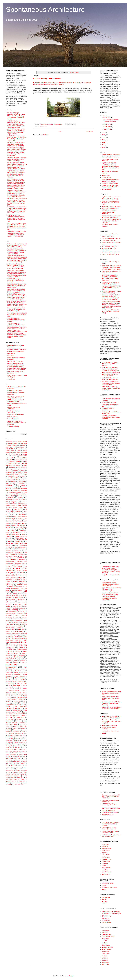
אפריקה (23, 725)
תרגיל (9, 785)
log (12, 574)
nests (10, 594)
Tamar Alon (105, 960)
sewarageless (22, 655)
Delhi (19, 496)
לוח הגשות (8, 748)
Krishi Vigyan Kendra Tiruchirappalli (13, 412)
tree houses (22, 687)
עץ (21, 765)
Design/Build (9, 499)
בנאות (9, 728)
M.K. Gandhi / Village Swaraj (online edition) (110, 279)
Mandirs (104, 890)
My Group (104, 902)
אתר (7, 726)
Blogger (71, 976)
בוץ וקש (16, 726)
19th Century (9, 442)
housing (45, 127)
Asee (25, 465)
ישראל (16, 744)
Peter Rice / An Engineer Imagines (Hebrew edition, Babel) (111, 292)
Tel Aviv (23, 680)
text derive (8, 682)
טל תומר (16, 740)
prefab (13, 621)
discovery (23, 499)
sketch (7, 663)
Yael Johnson (105, 962)
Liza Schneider (21, 572)
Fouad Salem (105, 939)
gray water (21, 529)
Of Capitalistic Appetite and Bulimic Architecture (111, 120)
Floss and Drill (18, 520)
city (18, 485)
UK (20, 689)
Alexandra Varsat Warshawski (19, 452)
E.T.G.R (15, 507)
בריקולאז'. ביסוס (17, 730)
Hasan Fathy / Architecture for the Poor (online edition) (111, 272)
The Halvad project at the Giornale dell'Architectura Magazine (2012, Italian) (17, 315)
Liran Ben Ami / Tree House (15, 361)
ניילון (20, 758)
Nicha (15, 594)
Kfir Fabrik (13, 560)
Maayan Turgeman (11, 576)
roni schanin (11, 635)
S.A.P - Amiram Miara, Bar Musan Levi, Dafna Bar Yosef (111, 836)
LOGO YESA (22, 574)
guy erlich (16, 532)
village (20, 694)
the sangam (22, 682)
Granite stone (11, 529)
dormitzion (13, 504)
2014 (104, 135)
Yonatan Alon (105, 964)
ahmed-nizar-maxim (19, 447)
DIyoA (14, 502)
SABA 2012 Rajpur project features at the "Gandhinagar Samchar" (16, 280)
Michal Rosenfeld (106, 949)
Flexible (9, 520)
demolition (25, 496)
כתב (16, 746)
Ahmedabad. (21, 449)
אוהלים (12, 714)
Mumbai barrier (106, 175)
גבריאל (23, 732)
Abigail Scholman (22, 442)
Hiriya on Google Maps (108, 810)
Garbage (8, 525)
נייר (25, 758)
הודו (12, 739)
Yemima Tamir (21, 705)
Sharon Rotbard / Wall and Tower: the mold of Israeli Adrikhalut (111, 217)
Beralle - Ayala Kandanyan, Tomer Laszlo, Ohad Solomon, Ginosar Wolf (111, 693)
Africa (7, 447)
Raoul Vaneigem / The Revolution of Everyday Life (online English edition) (111, 311)
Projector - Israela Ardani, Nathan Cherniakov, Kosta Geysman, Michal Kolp (111, 703)
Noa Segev (19, 597)
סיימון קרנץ (8, 762)
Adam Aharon (12, 445)
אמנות (19, 721)
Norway (8, 603)
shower (8, 661)
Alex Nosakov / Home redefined (111, 157)
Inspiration (8, 551)
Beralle (25, 474)
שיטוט (23, 779)
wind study (8, 703)
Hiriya (10, 542)
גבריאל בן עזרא (10, 733)
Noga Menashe (10, 601)
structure (8, 671)
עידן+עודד (23, 764)
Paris (24, 610)
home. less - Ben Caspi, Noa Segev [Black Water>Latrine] (110, 594)
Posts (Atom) (45, 135)
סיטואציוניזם (18, 760)
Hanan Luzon (19, 538)
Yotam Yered (11, 712)
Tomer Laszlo (16, 685)
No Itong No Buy (106, 177)
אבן (24, 712)
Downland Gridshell (11, 506)
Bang (23, 471)
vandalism (14, 692)
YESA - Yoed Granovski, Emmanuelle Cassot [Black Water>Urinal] (109, 598)
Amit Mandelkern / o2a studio (16, 351)
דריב (16, 737)
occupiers (23, 603)
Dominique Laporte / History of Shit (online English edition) (110, 283)
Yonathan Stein (17, 710)
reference (8, 631)
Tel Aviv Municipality (13, 426)
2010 (104, 145)
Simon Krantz (11, 379)
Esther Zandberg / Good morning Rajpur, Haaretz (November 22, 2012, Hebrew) (17, 286)
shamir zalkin (18, 657)
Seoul (14, 655)
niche (20, 594)
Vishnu (25, 694)
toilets (25, 683)
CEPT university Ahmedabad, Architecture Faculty (16, 401)
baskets (20, 473)
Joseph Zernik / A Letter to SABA (111, 575)
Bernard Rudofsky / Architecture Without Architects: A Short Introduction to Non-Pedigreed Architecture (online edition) (111, 297)
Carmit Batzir (21, 482)
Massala (15, 581)
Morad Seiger (15, 588)
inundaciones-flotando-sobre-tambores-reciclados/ (49, 84)
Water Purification (22, 698)
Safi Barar (18, 652)
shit (18, 659)
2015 (104, 132)
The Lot (14, 682)
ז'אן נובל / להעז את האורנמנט (109, 234)
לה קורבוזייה (22, 746)
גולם (26, 733)
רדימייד (13, 778)
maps (24, 579)
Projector (16, 622)
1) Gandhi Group (106, 916)
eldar (10, 513)
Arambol (18, 458)
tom (10, 685)
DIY (7, 502)
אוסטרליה (18, 714)
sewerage (8, 657)
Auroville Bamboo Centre (14, 390)
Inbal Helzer (11, 356)
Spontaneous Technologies (109, 888)
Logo (16, 574)
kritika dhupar (18, 563)
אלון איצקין (20, 717)
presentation (19, 621)
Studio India (9, 673)
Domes (7, 504)
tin (21, 683)
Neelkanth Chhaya (18, 592)
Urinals (8, 692)
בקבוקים (23, 728)
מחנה (24, 749)
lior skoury (11, 572)
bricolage (23, 480)
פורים (9, 769)
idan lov (10, 547)
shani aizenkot (10, 659)
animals (11, 458)
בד (11, 726)
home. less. (20, 542)
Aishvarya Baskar (10, 451)
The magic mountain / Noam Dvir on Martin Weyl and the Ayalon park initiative (111, 797)
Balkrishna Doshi (23, 469)
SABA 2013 (14, 642)
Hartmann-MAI (9, 540)
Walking (25, 696)
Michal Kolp (9, 585)
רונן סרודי (20, 778)
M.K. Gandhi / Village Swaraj (110, 199)
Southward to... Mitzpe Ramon (110, 731)
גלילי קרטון (14, 735)
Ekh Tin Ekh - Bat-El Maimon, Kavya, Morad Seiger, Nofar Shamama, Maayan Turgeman (110, 369)
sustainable (17, 674)
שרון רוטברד (22, 781)
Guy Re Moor (11, 353)
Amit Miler (14, 456)
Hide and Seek (23, 540)
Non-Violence (21, 601)
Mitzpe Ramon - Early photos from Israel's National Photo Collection (111, 717)
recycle (19, 628)
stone (23, 669)
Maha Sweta (14, 578)
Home (60, 132)
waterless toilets (12, 699)
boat (7, 480)
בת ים (24, 730)
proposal (23, 622)
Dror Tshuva (23, 505)
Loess (8, 574)
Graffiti (26, 527)
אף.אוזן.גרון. (14, 724)
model (21, 587)
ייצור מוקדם (23, 742)
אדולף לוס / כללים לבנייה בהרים (110, 254)
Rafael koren (12, 626)
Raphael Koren (10, 628)
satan (23, 653)
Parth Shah (22, 612)
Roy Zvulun (10, 637)
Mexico (24, 583)
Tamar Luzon (9, 680)
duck (10, 507)
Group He (8, 533)
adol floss (23, 445)
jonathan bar (21, 554)
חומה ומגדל (9, 740)
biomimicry (22, 476)
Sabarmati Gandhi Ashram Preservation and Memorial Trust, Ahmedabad (17, 423)
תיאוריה (19, 783)
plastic (17, 617)
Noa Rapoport (106, 857)
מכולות (24, 753)
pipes (17, 615)
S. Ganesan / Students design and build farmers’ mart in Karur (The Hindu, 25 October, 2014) (17, 245)
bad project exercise (12, 469)
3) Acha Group (106, 920)
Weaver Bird (22, 699)
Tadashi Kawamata (20, 676)
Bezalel (10, 476)
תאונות (7, 783)
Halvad (23, 534)
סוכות (7, 760)
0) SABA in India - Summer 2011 (111, 912)
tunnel (16, 689)
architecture (10, 462)
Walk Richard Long (17, 696)
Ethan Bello (21, 515)
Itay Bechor (105, 943)
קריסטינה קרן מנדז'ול (12, 776)
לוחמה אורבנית (17, 747)
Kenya (26, 556)
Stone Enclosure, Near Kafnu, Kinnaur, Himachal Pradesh (110, 186)
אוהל (7, 714)
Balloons (9, 471)
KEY (7, 560)
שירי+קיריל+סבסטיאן (11, 781)
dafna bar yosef (20, 494)
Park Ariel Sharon (12, 417)
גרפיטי (24, 735)
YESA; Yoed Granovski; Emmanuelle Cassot (16, 707)
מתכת (24, 756)
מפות (14, 756)
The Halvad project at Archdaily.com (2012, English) (16, 324)
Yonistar (25, 710)
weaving (8, 701)
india (7, 549)
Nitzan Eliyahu (106, 855)
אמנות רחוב (14, 723)
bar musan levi (10, 472)
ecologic (20, 507)
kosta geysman (10, 561)
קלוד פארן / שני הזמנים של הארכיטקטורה (109, 249)
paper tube (23, 608)
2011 (104, 142)
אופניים (23, 714)
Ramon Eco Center (13, 419)
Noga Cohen (21, 599)
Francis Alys (10, 522)
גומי (8, 735)
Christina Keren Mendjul (108, 937)
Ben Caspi (16, 474)
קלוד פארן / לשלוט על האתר (109, 246)
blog (24, 478)
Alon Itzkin (105, 932)
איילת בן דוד (22, 716)
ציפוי (26, 771)
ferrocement (20, 518)
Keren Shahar (20, 558)
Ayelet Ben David (106, 934)
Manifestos (9, 579)
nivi (22, 596)
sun (21, 673)
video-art (8, 694)
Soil (23, 663)
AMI (9, 454)
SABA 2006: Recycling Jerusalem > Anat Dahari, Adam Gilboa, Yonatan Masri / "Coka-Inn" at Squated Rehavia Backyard (17, 234)
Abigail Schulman (13, 443)
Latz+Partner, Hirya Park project (111, 808)
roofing (22, 635)
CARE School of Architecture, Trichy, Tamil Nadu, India (16, 397)
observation (15, 603)
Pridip (10, 622)
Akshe (18, 451)
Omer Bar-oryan (18, 606)
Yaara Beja (22, 703)
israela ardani (19, 553)
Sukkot (16, 673)
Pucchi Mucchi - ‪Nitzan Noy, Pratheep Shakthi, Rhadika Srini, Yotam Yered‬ (111, 388)
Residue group (18, 631)
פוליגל (20, 767)
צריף (14, 772)
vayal (20, 692)
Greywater (22, 531)
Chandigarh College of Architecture (14, 408)
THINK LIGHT (10, 683)
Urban (23, 690)
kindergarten (22, 560)
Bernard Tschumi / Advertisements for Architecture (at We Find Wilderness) (111, 221)
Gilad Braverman (21, 525)
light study (19, 571)
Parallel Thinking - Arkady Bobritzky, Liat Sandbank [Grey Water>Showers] (110, 584)
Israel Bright (10, 553)
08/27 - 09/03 (107, 129)
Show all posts (75, 72)
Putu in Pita (24, 624)
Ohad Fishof (18, 605)
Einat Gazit (18, 509)
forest (26, 520)
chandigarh (10, 485)
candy (7, 482)
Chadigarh (22, 483)
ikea (16, 547)
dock (24, 502)
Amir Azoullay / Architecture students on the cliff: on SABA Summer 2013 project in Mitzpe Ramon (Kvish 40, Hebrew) (16, 266)
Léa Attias (104, 853)
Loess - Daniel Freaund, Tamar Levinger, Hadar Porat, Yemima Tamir (110, 698)
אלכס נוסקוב (10, 721)
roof (17, 635)
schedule (8, 655)
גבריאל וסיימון (19, 733)
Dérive (21, 498)
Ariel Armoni (13, 463)
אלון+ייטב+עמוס (10, 719)
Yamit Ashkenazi (10, 705)
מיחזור (7, 753)
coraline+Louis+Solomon (15, 492)
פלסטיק (18, 769)
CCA (7, 483)
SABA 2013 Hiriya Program (109, 804)
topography (8, 687)
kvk (24, 563)
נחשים (16, 758)
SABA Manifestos (22, 650)
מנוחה (7, 755)
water (14, 698)
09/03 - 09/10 (107, 127)
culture (12, 494)
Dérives (104, 885)
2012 (104, 140)
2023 (104, 115)
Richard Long (23, 633)
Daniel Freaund (10, 496)
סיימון (24, 760)
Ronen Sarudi (105, 954)
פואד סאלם (13, 767)
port (14, 619)
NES (26, 592)
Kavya (21, 556)
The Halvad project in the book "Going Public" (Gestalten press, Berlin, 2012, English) (16, 309)
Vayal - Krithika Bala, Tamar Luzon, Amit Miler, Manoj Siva (110, 379)
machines (20, 576)
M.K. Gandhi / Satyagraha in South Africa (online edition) (110, 276)
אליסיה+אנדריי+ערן (21, 719)
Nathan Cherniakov (17, 590)
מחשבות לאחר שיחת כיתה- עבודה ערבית (15, 751)
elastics (25, 511)
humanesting (24, 545)
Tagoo (8, 678)
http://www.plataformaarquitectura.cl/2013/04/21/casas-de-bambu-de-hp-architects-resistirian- (62, 82)
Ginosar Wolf (10, 527)
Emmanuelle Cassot (11, 515)
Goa (17, 527)
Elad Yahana (16, 511)
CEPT (14, 483)
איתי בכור (9, 717)
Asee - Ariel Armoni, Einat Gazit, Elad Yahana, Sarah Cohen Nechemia (111, 824)
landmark (23, 565)
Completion (8, 487)
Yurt (18, 712)
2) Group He (105, 918)
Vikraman (15, 694)
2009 (104, 147)
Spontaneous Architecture (45, 9)
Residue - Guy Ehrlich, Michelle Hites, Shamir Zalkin (110, 832)
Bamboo (40, 127)
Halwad (8, 536)
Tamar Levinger (20, 678)
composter (15, 489)
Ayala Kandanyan (22, 467)
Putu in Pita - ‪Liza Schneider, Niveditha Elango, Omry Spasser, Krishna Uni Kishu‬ (111, 383)
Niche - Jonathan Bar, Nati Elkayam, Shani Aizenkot (109, 828)
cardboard (13, 482)
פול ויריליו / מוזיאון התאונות (108, 240)
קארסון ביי (19, 772)
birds (7, 478)
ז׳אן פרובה (23, 739)
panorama (15, 608)
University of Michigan (13, 691)
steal (17, 669)
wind (24, 701)
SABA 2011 (18, 640)
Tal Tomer (104, 956)
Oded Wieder (105, 952)
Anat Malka (23, 456)
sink (16, 661)
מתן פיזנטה (9, 758)
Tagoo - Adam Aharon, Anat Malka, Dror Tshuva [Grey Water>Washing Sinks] (111, 589)
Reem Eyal (21, 630)
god (21, 527)
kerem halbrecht (11, 558)
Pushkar (18, 624)
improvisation (22, 547)
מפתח (19, 756)
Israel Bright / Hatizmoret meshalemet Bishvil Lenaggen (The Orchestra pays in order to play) (110, 167)
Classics (23, 485)
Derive (11, 498)
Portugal (19, 619)
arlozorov (18, 465)
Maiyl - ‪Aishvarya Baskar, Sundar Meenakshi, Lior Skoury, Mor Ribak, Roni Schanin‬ (111, 374)
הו (8, 739)
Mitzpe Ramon (13, 587)
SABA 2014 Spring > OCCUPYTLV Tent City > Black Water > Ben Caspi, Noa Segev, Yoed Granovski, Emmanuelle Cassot (16, 116)
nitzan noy (15, 596)
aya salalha (12, 467)
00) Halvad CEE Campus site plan (111, 914)
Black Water (15, 478)
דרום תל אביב (9, 737)
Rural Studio (19, 637)
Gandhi (13, 524)
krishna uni (19, 561)
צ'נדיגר (17, 771)
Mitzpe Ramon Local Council (16, 415)
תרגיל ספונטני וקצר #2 (19, 785)
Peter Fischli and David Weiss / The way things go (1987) (110, 180)
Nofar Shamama (10, 599)
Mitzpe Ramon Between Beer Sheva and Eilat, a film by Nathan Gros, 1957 (111, 722)
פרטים (24, 769)
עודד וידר (16, 764)
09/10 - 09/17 (107, 124)
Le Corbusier (18, 567)
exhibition (8, 516)
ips (21, 551)
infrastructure (22, 549)
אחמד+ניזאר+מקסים (11, 716)
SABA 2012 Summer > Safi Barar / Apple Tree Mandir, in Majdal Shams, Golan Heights (17, 159)
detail (16, 499)
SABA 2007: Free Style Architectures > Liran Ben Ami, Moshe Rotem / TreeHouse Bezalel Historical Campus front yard (16, 218)
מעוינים (20, 755)
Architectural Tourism (21, 460)
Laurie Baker (9, 567)
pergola (20, 614)
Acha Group (24, 443)
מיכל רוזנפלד (15, 753)
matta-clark (22, 581)
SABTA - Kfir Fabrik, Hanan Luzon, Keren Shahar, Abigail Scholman (111, 708)
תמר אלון (25, 783)
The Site (104, 733)
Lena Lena (16, 568)
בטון (21, 726)
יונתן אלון (16, 742)
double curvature (21, 504)
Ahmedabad (9, 449)
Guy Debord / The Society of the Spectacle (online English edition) (111, 268)
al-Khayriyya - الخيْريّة (108, 815)
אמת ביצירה (23, 723)
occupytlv (8, 605)
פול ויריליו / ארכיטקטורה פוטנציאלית (111, 238)
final (26, 518)
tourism (15, 687)
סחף (12, 760)
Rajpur (21, 626)
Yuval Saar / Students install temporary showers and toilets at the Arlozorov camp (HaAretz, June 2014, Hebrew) (17, 251)
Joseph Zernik (9, 556)
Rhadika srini (15, 633)
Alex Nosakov (105, 930)
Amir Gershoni (17, 454)
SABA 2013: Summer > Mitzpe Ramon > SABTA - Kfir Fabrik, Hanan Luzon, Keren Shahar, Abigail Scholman (16, 132)
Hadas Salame (15, 534)
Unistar (25, 689)
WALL (9, 698)
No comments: (58, 124)
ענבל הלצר (14, 765)
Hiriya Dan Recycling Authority (110, 812)
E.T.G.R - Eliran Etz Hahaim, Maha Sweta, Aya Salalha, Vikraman (110, 364)
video (24, 692)
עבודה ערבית (17, 762)
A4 (15, 442)
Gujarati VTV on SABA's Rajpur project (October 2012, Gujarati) (16, 290)
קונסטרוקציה (14, 774)
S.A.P (25, 637)
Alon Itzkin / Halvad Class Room (16, 349)
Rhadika (8, 633)
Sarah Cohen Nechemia (16, 652)
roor (26, 635)
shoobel (23, 659)
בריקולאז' (8, 730)
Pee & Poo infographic (11, 614)
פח (13, 769)
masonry (8, 581)
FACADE (13, 518)
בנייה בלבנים (16, 728)
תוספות (13, 783)
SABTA (10, 652)
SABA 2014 (23, 642)
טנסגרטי (10, 742)
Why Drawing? (17, 701)
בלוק (26, 726)
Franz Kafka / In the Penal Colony (111, 206)
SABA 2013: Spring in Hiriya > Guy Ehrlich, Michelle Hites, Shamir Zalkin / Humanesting (16, 144)
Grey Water (10, 531)
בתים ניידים (8, 732)
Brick (17, 480)
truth (11, 689)
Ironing (25, 551)
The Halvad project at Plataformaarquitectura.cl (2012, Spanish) (16, 320)
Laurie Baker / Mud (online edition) (111, 266)
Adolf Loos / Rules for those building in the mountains (109, 209)
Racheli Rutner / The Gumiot (110, 183)
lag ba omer (9, 565)
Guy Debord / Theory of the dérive (111, 197)
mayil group (9, 583)
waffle (9, 696)
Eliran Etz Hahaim (20, 513)
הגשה (26, 737)
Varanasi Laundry (107, 189)
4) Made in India (106, 922)
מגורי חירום (18, 749)
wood (15, 703)
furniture (16, 522)
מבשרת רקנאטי (10, 749)
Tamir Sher (17, 680)
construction (16, 491)
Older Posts (90, 132)
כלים (26, 744)
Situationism (22, 661)
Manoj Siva (18, 579)
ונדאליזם (17, 739)
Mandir (21, 578)
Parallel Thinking (12, 610)
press (25, 621)
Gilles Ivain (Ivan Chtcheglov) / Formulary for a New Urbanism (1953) (110, 203)
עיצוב (7, 765)
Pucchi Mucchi (10, 624)
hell (15, 540)
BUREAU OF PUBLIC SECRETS (111, 155)
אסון (7, 725)
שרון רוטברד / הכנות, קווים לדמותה (111, 252)
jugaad (16, 556)
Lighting (25, 571)
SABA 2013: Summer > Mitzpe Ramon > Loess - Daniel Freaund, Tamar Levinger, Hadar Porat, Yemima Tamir (17, 138)
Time (18, 683)
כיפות (21, 744)
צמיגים (9, 772)
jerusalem (13, 554)
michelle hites (22, 585)
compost (16, 487)
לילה (24, 747)
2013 (104, 137)
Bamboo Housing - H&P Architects (47, 79)
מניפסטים (14, 755)
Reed (13, 630)
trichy (7, 689)
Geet (13, 525)
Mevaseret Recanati (107, 947)
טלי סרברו (25, 740)
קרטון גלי (22, 774)
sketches (16, 663)
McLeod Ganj (17, 583)
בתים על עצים (16, 732)
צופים (22, 771)
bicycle (16, 476)
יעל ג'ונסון (8, 744)
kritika (11, 563)
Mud (22, 589)
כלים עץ (11, 746)
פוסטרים (25, 767)
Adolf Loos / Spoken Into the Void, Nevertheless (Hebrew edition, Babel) (111, 288)
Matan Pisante (106, 945)
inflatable (14, 549)
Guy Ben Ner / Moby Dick (109, 163)
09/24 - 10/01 (107, 118)
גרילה (19, 735)
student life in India (19, 671)
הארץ (21, 737)
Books (12, 480)
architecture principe (21, 462)
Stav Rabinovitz (106, 868)
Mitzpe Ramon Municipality (109, 725)
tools (24, 685)
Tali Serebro (105, 958)
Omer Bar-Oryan (106, 859)
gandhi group (21, 524)
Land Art (16, 565)
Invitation (16, 551)
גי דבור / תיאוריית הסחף (108, 236)
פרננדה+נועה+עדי (10, 771)
